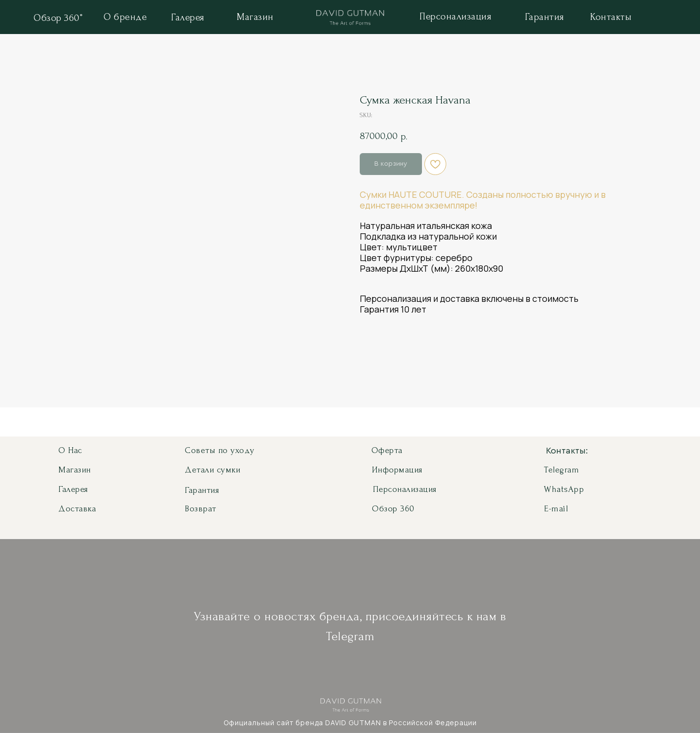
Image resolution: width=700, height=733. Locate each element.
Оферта (387, 450)
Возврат (201, 509)
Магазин (75, 470)
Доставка (77, 509)
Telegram (561, 470)
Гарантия (202, 490)
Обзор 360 (393, 509)
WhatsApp (564, 489)
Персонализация (405, 489)
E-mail (556, 509)
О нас (70, 450)
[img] (350, 19)
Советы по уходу (220, 450)
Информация (397, 470)
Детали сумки (212, 470)
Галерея (73, 489)
